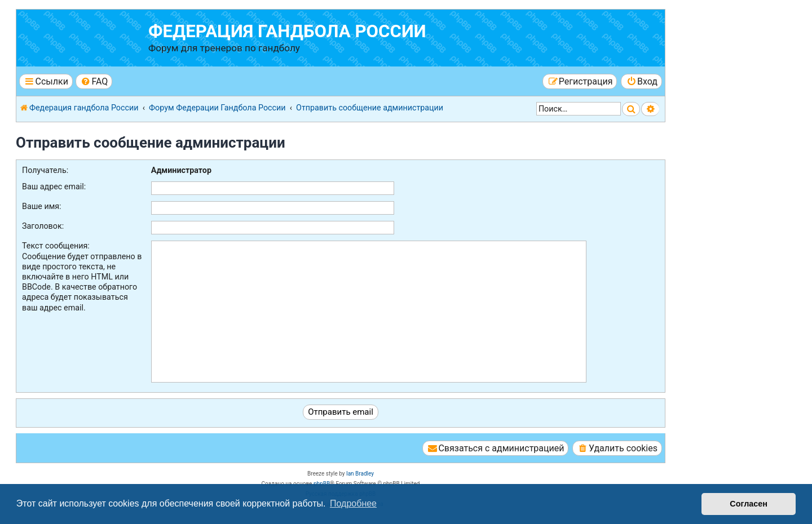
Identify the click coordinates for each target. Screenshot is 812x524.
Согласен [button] (749, 504)
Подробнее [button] (353, 503)
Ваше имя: (42, 206)
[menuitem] (94, 81)
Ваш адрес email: (54, 186)
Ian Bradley (360, 474)
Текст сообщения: (56, 246)
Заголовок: (43, 226)
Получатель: (45, 170)
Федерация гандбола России (287, 31)
